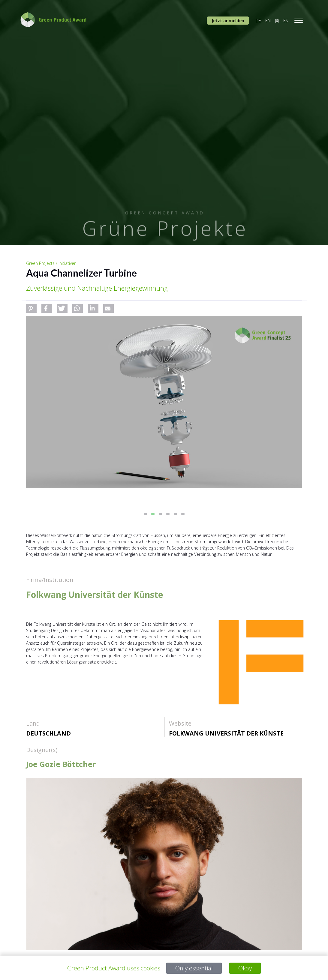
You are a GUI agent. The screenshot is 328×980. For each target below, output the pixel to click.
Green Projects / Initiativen (51, 263)
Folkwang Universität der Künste (226, 733)
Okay (245, 968)
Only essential (194, 968)
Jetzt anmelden (228, 21)
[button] (31, 308)
